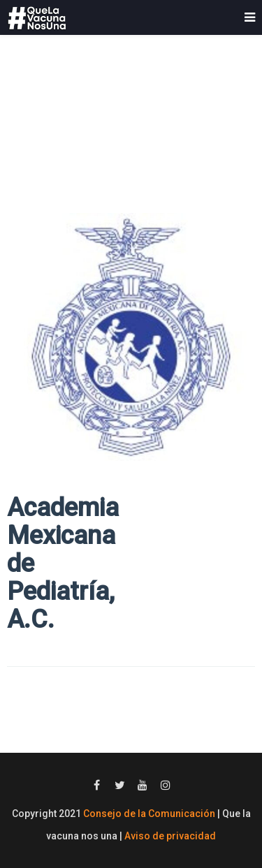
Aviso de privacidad (170, 836)
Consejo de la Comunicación (149, 814)
